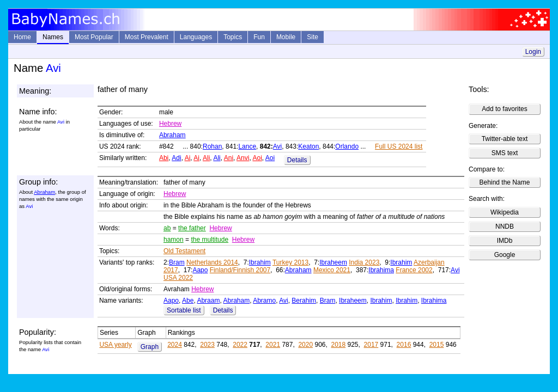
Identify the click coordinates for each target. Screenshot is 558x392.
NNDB (505, 226)
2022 (240, 345)
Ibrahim (260, 262)
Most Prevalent (147, 37)
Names (53, 37)
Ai (188, 158)
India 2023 (364, 262)
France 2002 (414, 270)
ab (167, 228)
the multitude (210, 240)
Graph (150, 347)
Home (22, 37)
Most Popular (94, 37)
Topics (233, 37)
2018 (338, 345)
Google (505, 255)
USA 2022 (178, 278)
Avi (277, 146)
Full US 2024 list (399, 146)
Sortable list (184, 310)
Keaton (308, 146)
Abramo (264, 301)
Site (313, 37)
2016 (404, 345)
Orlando (347, 146)
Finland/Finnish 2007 (240, 270)
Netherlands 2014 (212, 262)
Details (297, 160)
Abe (188, 301)
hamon (174, 240)
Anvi (243, 158)
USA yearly (115, 345)
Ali (206, 158)
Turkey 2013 (290, 262)
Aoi (257, 158)
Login (533, 52)
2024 (175, 345)
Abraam (208, 301)
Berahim (304, 301)
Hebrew (170, 124)
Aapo (200, 270)
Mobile (286, 37)
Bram (177, 262)
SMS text (505, 153)
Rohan (212, 146)
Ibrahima (381, 270)
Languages (196, 37)
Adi (176, 158)
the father (192, 228)
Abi (164, 158)
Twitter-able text (505, 139)
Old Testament (184, 251)
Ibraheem (333, 262)
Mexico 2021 (332, 270)
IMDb (505, 241)
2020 (305, 345)
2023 (207, 345)
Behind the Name (505, 182)
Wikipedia (505, 212)
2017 (371, 345)
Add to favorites (504, 109)
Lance (247, 146)
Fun (259, 37)
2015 (437, 345)
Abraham (172, 135)
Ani (229, 158)
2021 (273, 345)
